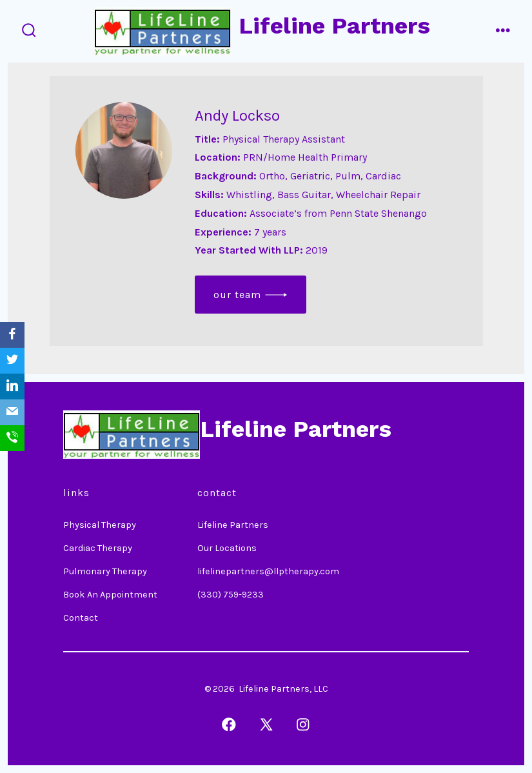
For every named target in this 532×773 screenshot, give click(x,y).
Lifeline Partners (233, 525)
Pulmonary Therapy (105, 571)
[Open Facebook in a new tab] (229, 724)
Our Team (237, 295)
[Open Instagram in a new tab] (303, 724)
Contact (81, 618)
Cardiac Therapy (98, 548)
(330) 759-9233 (231, 595)
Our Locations (227, 548)
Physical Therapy (100, 525)
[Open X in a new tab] (266, 724)
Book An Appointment (110, 595)
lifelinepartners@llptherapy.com (268, 571)
